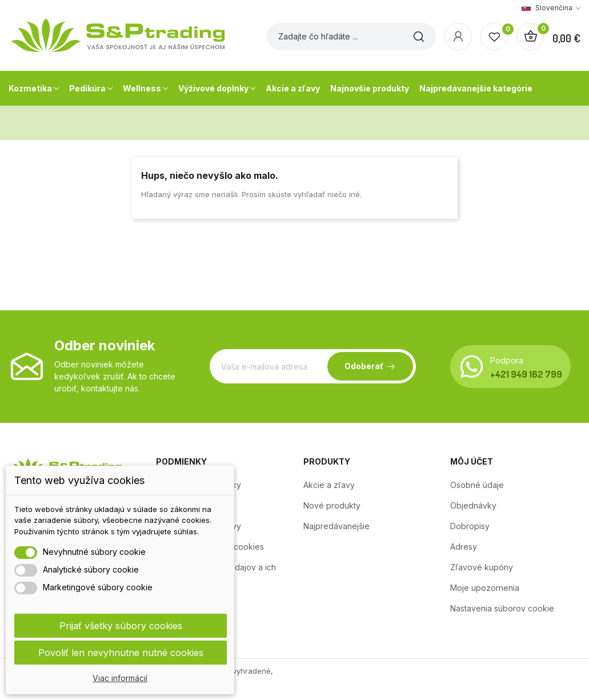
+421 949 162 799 (526, 374)
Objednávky (473, 505)
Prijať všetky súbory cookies (121, 626)
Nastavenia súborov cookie (502, 608)
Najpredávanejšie (336, 526)
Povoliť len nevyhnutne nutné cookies (121, 653)
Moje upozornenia (485, 588)
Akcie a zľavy (329, 485)
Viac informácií (120, 678)
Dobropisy (470, 526)
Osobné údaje (477, 485)
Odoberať (364, 366)
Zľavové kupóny (482, 567)
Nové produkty (332, 505)
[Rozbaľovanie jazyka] (551, 8)
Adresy (464, 547)
